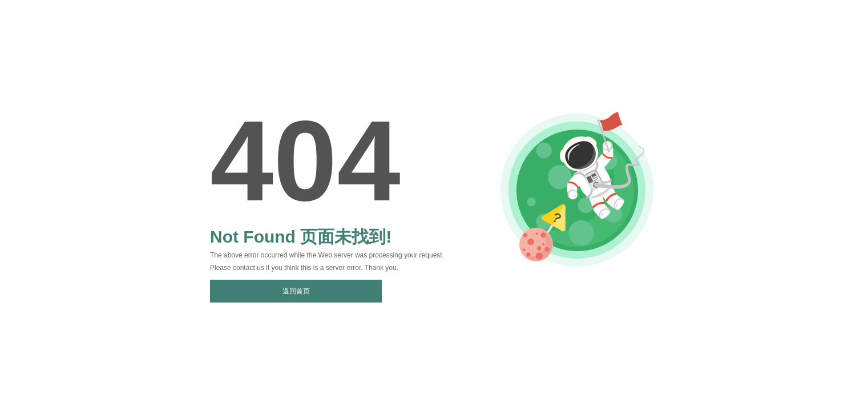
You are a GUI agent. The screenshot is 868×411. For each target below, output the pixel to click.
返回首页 (296, 291)
